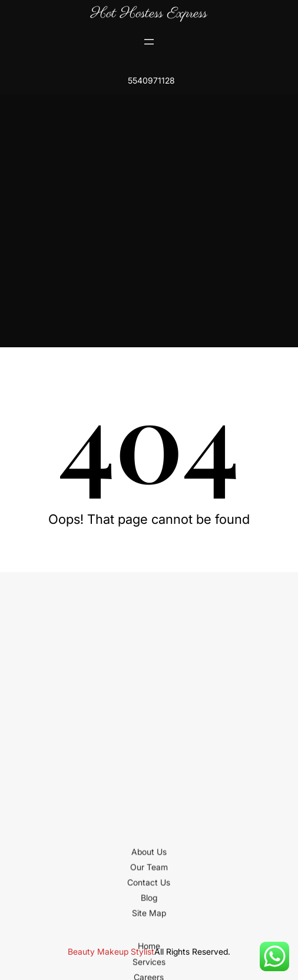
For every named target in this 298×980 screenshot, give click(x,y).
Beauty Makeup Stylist (111, 951)
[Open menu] (149, 42)
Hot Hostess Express (149, 14)
